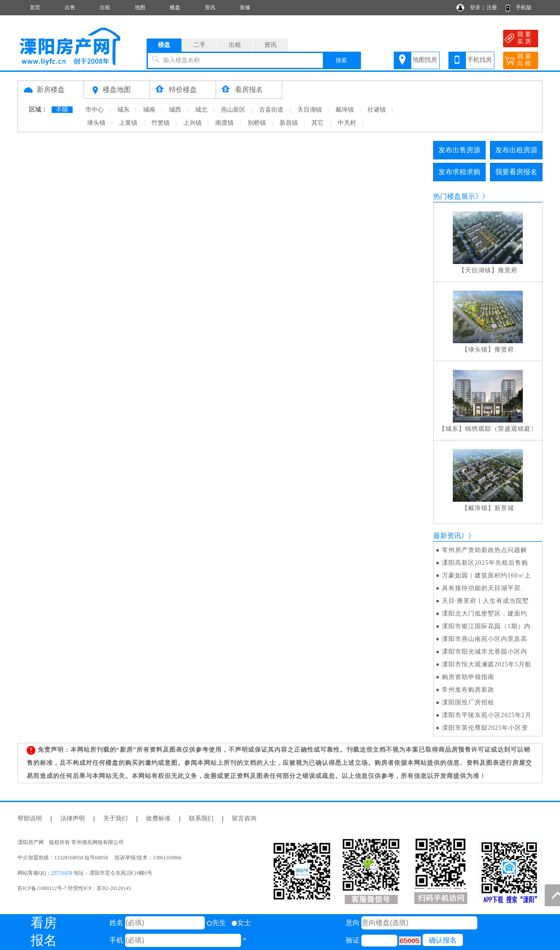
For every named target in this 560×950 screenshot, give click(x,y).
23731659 (62, 873)
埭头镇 (96, 123)
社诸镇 (377, 110)
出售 (70, 7)
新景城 (504, 508)
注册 (492, 7)
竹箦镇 (161, 123)
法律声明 (73, 818)
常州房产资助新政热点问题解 (485, 550)
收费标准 (158, 818)
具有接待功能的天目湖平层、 (485, 588)
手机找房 (479, 60)
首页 (35, 7)
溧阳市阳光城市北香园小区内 (485, 652)
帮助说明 (30, 818)
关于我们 (115, 818)
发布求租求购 (459, 172)
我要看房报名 (516, 172)
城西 (175, 110)
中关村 (347, 123)
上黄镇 (128, 123)
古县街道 (271, 110)
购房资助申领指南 (468, 677)
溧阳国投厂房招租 (468, 702)
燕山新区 (233, 110)
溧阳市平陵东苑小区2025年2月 (487, 715)
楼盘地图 (117, 90)
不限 (62, 110)
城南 (149, 110)
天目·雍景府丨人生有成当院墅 (486, 601)
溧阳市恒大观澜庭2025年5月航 (487, 664)
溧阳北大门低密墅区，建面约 (485, 614)
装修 (245, 7)
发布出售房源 (459, 150)
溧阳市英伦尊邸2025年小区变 (485, 728)
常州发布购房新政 (468, 690)
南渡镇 (224, 123)
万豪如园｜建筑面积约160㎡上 (486, 575)
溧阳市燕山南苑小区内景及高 (485, 639)
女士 (241, 923)
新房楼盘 (51, 90)
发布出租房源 (516, 150)
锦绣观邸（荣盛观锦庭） (501, 429)
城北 (201, 110)
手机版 (524, 7)
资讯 (210, 7)
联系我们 (201, 818)
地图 (140, 7)
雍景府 (508, 270)
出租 (105, 7)
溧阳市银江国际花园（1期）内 (486, 626)
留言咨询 (244, 818)
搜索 (341, 60)
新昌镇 (289, 123)
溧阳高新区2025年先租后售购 (485, 563)
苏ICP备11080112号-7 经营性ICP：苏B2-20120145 (74, 888)
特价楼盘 (183, 90)
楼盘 (175, 7)
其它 (318, 123)
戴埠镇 (345, 110)
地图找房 (425, 60)
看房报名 (249, 90)
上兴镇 (192, 123)
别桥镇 (257, 123)
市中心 (94, 110)
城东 (123, 110)
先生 (216, 923)
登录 (475, 7)
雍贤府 (504, 350)
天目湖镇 (310, 110)
